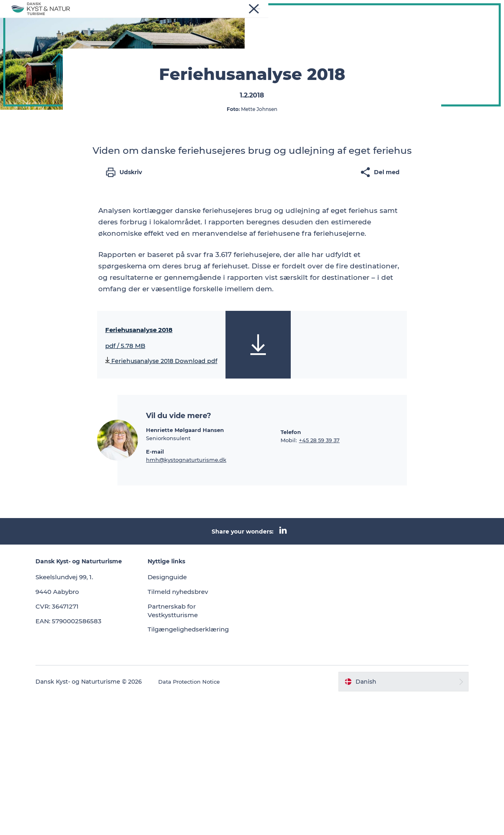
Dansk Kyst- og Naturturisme (51, 45)
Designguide (181, 714)
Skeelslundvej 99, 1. (91, 722)
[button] (387, 819)
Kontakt (339, 19)
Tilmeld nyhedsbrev (192, 729)
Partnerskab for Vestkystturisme (187, 748)
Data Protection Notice (216, 819)
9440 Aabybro (83, 736)
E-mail (155, 589)
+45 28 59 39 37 (319, 578)
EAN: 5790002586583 (95, 765)
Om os (304, 19)
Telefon (291, 569)
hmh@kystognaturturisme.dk (186, 597)
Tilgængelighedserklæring (204, 767)
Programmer (212, 19)
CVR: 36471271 (83, 751)
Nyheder (166, 19)
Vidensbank (263, 19)
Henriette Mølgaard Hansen (185, 567)
